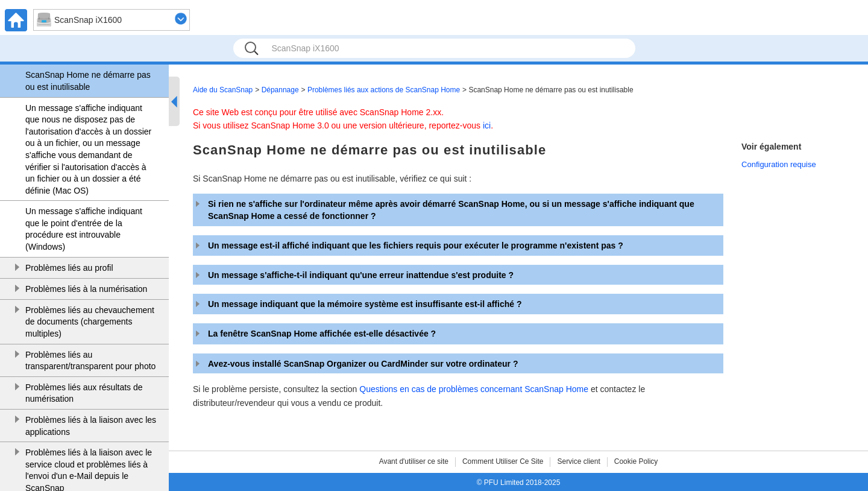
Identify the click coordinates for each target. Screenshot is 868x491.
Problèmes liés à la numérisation (86, 289)
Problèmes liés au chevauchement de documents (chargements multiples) (90, 322)
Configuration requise (779, 164)
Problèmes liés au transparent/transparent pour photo (90, 361)
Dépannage (280, 90)
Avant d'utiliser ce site (414, 461)
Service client (578, 461)
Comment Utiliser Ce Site (503, 461)
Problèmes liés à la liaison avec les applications (91, 426)
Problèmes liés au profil (69, 268)
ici (487, 125)
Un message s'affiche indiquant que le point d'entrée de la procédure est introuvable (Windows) (84, 229)
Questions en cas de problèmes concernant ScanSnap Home (474, 389)
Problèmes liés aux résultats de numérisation (84, 393)
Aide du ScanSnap (223, 90)
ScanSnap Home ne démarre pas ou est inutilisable (88, 81)
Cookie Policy (636, 461)
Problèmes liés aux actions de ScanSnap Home (384, 90)
